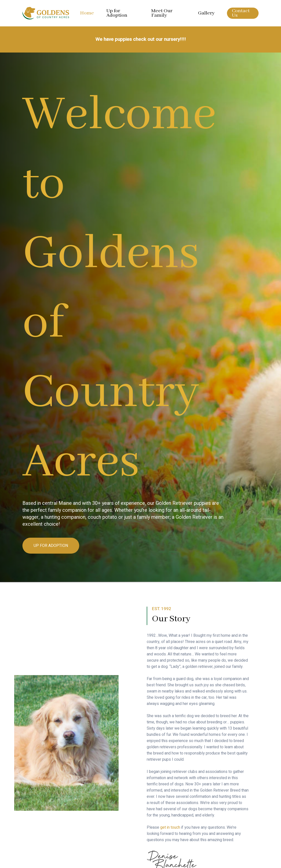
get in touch (170, 827)
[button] (51, 546)
